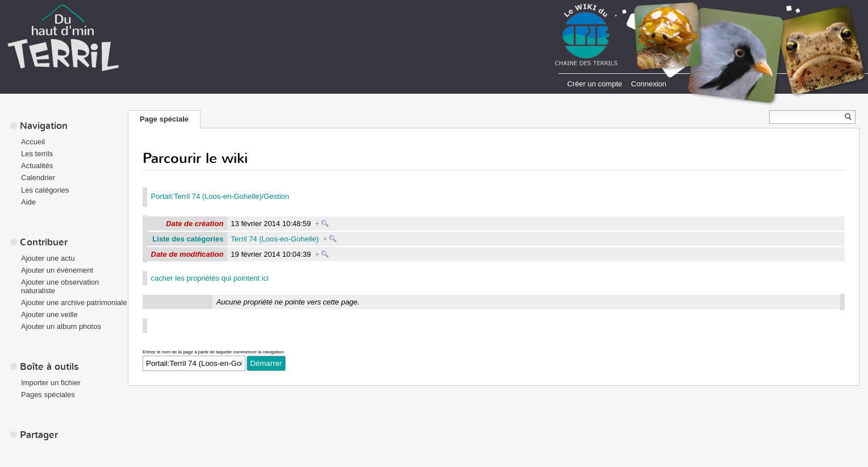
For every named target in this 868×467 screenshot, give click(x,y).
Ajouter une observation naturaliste (60, 286)
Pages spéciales (48, 395)
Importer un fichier (51, 383)
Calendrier (38, 178)
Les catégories (45, 190)
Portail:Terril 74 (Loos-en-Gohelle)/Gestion (220, 196)
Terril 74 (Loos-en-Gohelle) (275, 239)
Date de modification (187, 254)
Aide (28, 202)
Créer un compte (594, 84)
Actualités (37, 166)
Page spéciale (164, 119)
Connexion (649, 84)
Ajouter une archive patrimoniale (74, 303)
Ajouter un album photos (61, 326)
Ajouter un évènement (57, 270)
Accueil (33, 142)
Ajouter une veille (49, 314)
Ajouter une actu (48, 258)
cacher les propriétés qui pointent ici (210, 278)
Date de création (195, 224)
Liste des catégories (188, 239)
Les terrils (37, 154)
